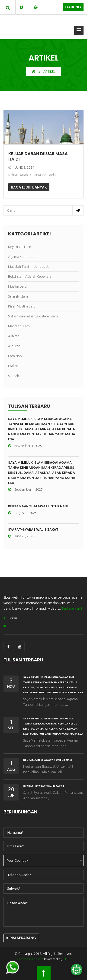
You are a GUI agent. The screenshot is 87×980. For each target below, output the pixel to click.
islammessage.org (29, 959)
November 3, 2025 (25, 446)
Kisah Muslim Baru (22, 306)
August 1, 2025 (22, 513)
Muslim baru (17, 286)
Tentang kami (72, 608)
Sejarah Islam (18, 296)
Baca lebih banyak (29, 187)
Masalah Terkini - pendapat (28, 266)
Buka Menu (79, 30)
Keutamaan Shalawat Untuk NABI (38, 506)
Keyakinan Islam (20, 247)
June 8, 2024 (21, 167)
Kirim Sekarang (21, 938)
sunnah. (14, 376)
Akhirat (14, 336)
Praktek (14, 366)
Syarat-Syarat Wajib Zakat (33, 530)
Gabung (73, 7)
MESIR (11, 618)
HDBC (67, 959)
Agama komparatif (22, 257)
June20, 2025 (21, 536)
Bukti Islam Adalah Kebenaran (31, 276)
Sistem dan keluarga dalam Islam (33, 316)
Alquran (14, 346)
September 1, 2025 (25, 489)
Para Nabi (15, 356)
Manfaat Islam (19, 326)
